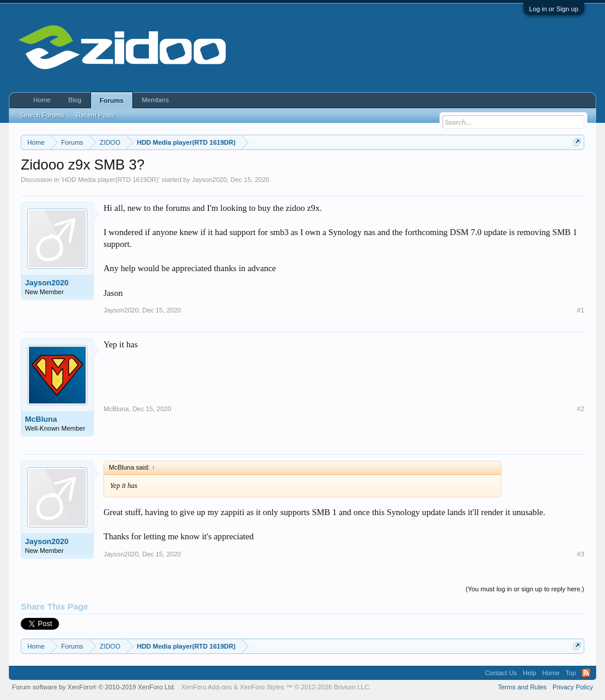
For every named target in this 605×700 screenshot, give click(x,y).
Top (571, 673)
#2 (581, 409)
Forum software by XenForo (94, 687)
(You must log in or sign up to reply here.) (525, 589)
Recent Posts (95, 115)
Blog (75, 100)
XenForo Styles (262, 687)
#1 (581, 310)
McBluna (41, 419)
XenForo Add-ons (207, 687)
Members (155, 100)
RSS (586, 673)
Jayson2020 (209, 180)
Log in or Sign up (554, 9)
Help (530, 673)
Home (42, 100)
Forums (112, 100)
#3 (581, 554)
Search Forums (42, 115)
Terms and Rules (523, 687)
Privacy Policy (573, 687)
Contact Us (501, 673)
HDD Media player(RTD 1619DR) (110, 180)
